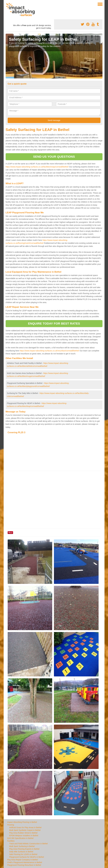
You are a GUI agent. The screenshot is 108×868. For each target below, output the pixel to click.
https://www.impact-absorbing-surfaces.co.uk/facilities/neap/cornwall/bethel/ (37, 167)
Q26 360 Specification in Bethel (20, 838)
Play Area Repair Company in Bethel (23, 860)
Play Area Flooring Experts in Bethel (24, 849)
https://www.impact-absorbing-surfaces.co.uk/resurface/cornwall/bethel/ (49, 351)
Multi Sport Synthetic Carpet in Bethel (25, 830)
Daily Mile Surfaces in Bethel (21, 852)
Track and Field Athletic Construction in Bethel (29, 844)
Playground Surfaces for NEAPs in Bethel (27, 857)
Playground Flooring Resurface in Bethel (24, 865)
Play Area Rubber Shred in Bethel (23, 833)
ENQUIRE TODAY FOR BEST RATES (54, 324)
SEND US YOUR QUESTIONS (54, 157)
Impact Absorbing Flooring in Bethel (22, 822)
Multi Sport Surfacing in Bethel (22, 846)
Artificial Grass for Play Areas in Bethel (25, 827)
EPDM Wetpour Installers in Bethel (24, 836)
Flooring (11, 825)
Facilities (11, 841)
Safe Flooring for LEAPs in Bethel (23, 854)
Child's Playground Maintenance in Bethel (25, 862)
